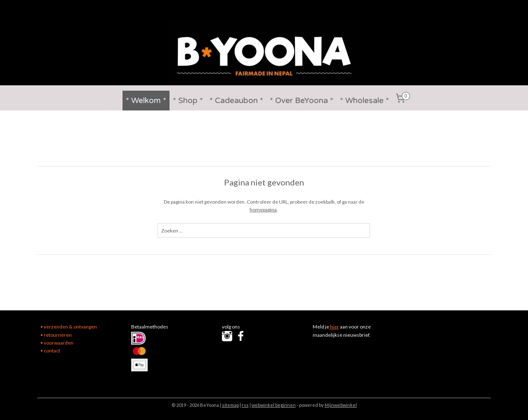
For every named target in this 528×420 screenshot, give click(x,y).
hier (335, 327)
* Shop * (188, 101)
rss (245, 405)
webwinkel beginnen (274, 405)
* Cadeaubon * (236, 101)
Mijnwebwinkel (341, 405)
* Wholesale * (364, 101)
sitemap (230, 405)
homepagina (264, 210)
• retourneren (56, 335)
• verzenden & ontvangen (69, 327)
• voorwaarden (57, 343)
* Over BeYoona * (302, 101)
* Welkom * (146, 101)
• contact (50, 351)
